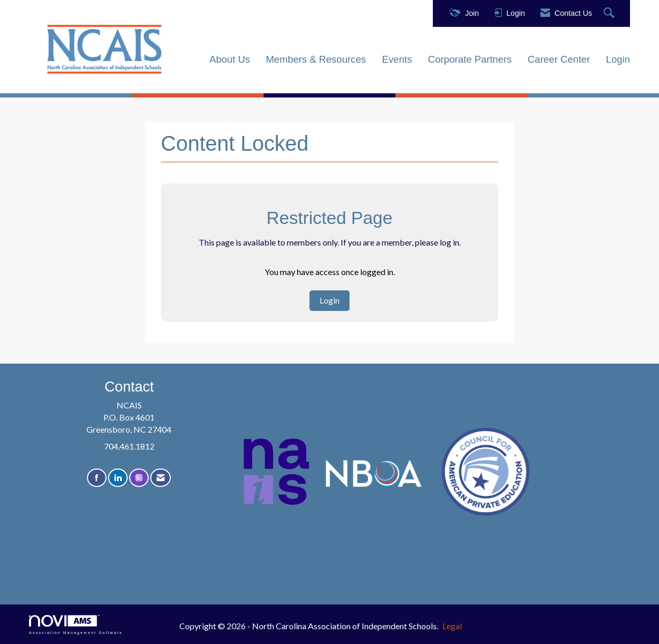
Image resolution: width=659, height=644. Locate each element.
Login (618, 59)
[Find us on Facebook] (97, 478)
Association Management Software (76, 625)
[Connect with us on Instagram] (139, 478)
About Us (230, 59)
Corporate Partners (470, 59)
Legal (452, 626)
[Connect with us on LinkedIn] (118, 478)
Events (397, 59)
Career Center (559, 59)
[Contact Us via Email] (161, 478)
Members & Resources (316, 59)
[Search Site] (610, 13)
